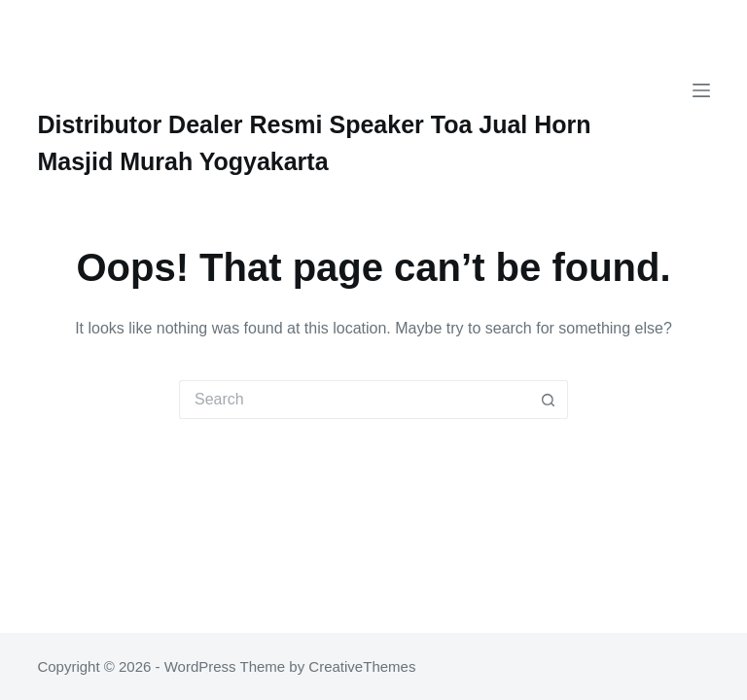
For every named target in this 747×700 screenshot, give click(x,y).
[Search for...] (354, 400)
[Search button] (549, 400)
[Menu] (701, 90)
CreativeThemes (362, 666)
